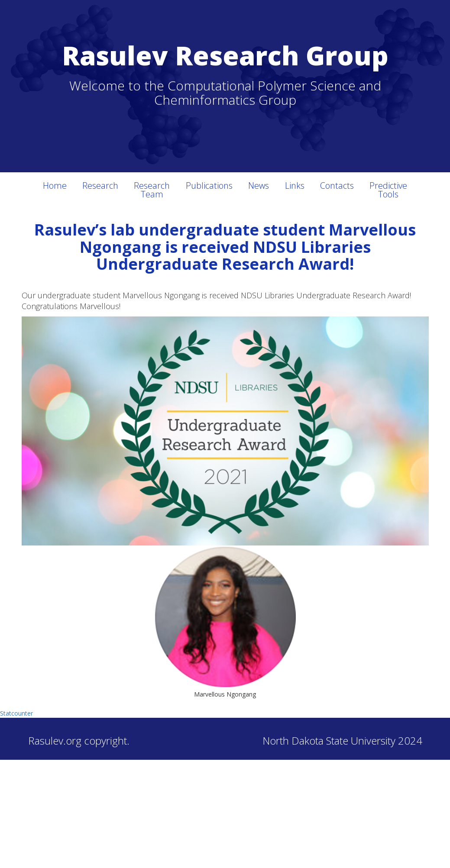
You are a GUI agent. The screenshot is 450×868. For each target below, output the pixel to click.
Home (55, 186)
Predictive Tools (388, 190)
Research (100, 186)
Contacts (337, 186)
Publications (209, 186)
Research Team (152, 190)
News (259, 186)
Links (295, 186)
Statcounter (16, 713)
